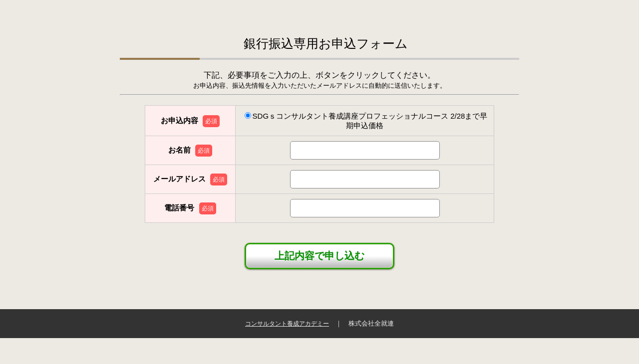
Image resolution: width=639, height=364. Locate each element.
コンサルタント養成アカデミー (287, 324)
